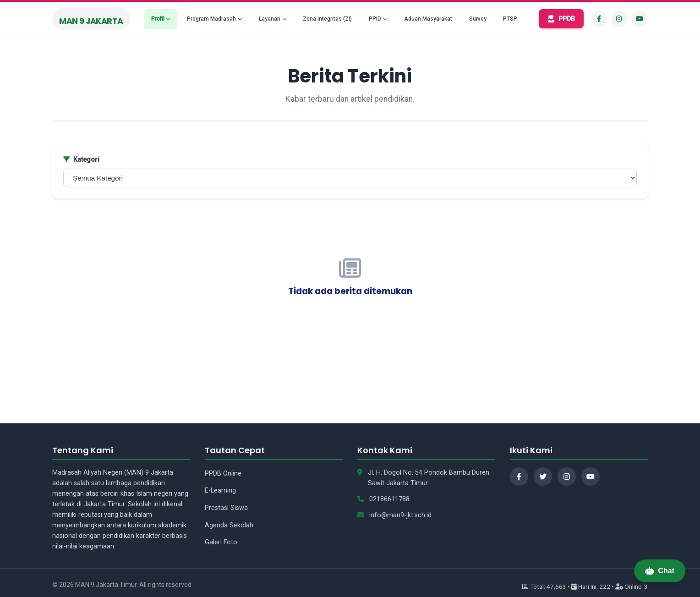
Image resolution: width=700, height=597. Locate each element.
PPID (375, 19)
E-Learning (220, 490)
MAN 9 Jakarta (91, 21)
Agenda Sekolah (229, 525)
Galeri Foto (221, 542)
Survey (478, 19)
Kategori (81, 160)
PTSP (510, 19)
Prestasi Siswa (226, 508)
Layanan (270, 19)
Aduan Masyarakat (428, 19)
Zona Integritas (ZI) (327, 19)
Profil (158, 19)
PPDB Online (223, 474)
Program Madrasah (211, 19)
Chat (660, 571)
